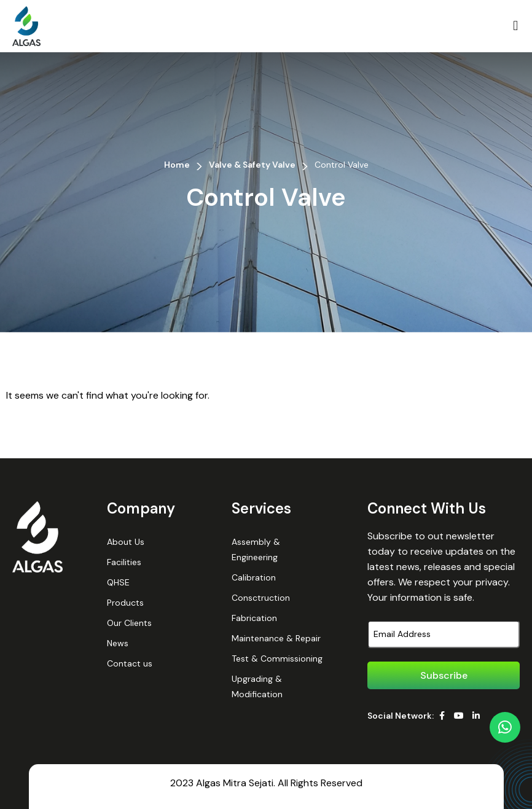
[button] (516, 26)
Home (177, 165)
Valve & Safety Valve (252, 165)
